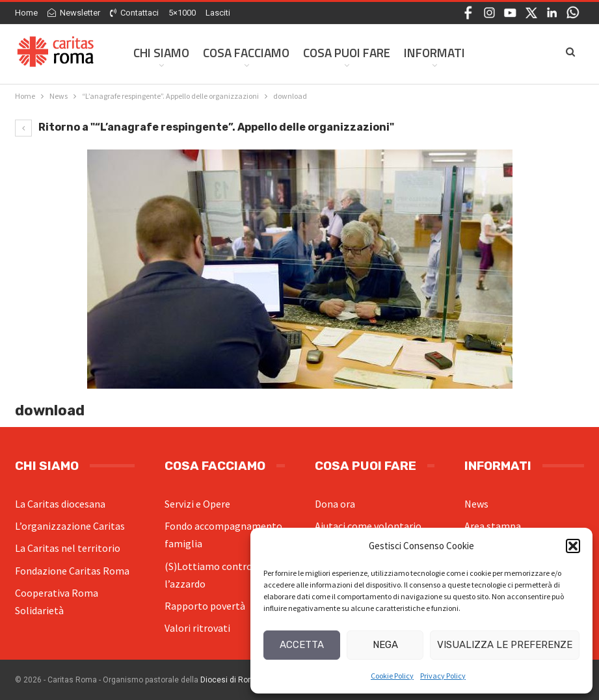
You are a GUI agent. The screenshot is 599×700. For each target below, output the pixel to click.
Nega (385, 645)
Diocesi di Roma (230, 680)
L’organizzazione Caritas (70, 526)
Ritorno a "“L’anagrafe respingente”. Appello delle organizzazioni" (205, 127)
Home (26, 13)
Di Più (495, 52)
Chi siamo (161, 52)
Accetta (302, 645)
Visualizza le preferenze (505, 645)
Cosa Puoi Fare (347, 52)
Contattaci (134, 13)
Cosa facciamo (246, 52)
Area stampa (493, 526)
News (476, 504)
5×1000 (182, 13)
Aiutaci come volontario (368, 526)
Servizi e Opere (197, 504)
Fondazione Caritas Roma (72, 571)
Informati (434, 52)
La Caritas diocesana (60, 504)
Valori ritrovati (197, 628)
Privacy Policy (443, 676)
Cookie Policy (392, 676)
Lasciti (218, 13)
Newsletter (74, 13)
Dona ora (335, 504)
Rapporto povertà (205, 606)
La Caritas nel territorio (68, 548)
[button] (573, 546)
